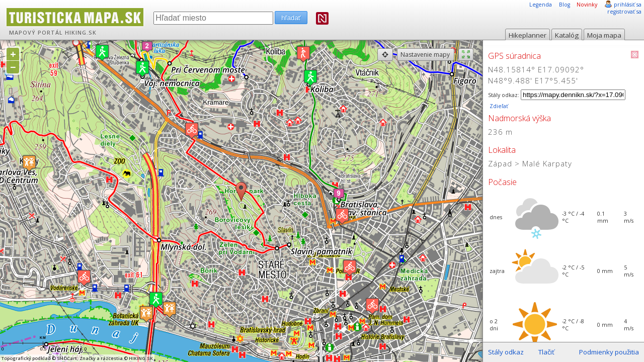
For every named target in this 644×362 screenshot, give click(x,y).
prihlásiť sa (628, 5)
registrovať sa (624, 12)
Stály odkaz (506, 352)
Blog (565, 5)
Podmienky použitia (609, 352)
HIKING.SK (81, 33)
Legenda (541, 5)
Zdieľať (498, 106)
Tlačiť (546, 352)
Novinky (587, 5)
